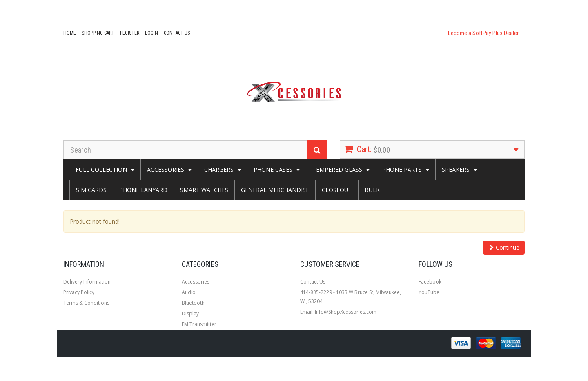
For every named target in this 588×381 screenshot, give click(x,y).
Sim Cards (91, 190)
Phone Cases (273, 169)
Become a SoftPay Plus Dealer (483, 33)
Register (130, 33)
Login (151, 33)
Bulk (372, 190)
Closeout (337, 190)
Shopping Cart (98, 33)
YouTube (429, 292)
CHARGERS (219, 169)
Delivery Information (87, 282)
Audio (189, 292)
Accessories (166, 169)
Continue (504, 247)
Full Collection (101, 169)
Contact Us (177, 33)
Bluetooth (193, 303)
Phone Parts (402, 169)
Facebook (430, 282)
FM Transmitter (199, 324)
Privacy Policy (79, 292)
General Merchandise (275, 190)
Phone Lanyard (143, 190)
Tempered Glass (337, 169)
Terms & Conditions (86, 303)
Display (190, 313)
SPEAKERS (456, 169)
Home (70, 33)
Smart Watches (204, 190)
